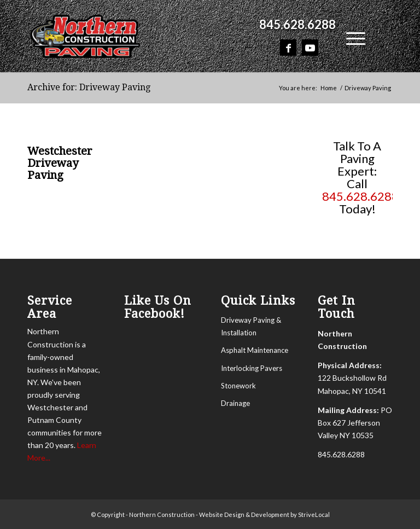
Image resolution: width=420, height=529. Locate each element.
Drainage (235, 403)
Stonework (238, 386)
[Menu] (350, 37)
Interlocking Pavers (252, 368)
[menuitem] (295, 25)
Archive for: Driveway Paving (89, 87)
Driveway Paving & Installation (251, 326)
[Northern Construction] (85, 36)
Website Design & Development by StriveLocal (264, 515)
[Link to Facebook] (288, 48)
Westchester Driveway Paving (60, 163)
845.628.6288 (297, 24)
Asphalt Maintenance (255, 350)
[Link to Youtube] (310, 48)
